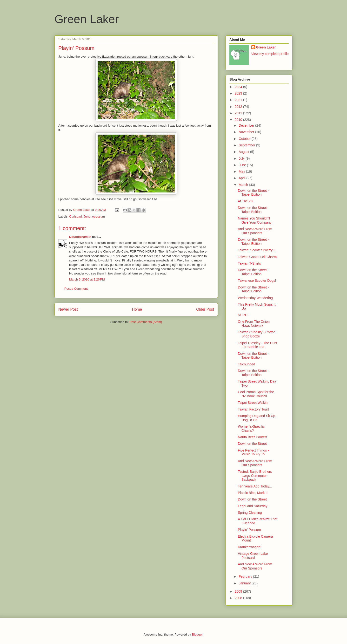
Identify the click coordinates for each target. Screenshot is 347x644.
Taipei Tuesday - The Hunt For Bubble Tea (257, 345)
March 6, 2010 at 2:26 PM (87, 279)
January (245, 583)
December (247, 125)
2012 (239, 107)
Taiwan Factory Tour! (253, 409)
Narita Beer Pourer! (252, 437)
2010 (239, 120)
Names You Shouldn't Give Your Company (255, 220)
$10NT (243, 315)
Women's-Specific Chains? (251, 428)
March (244, 185)
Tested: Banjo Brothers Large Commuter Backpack (255, 476)
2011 (239, 113)
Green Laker (87, 19)
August (244, 152)
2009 (239, 591)
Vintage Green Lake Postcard (253, 556)
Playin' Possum (249, 530)
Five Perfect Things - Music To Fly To (253, 452)
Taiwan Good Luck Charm (257, 257)
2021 (239, 100)
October (245, 139)
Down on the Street (252, 444)
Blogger (197, 634)
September (247, 145)
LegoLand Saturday (253, 506)
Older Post (205, 309)
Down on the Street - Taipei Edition (253, 193)
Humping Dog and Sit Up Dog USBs (257, 418)
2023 (239, 93)
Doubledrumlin (80, 237)
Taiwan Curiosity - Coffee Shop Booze (257, 334)
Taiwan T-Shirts (249, 263)
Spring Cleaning (250, 513)
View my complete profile (270, 54)
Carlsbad (76, 216)
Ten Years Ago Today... (255, 486)
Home (137, 309)
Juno (87, 216)
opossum (98, 216)
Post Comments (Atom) (146, 322)
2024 (239, 87)
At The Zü (245, 201)
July (242, 158)
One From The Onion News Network (254, 324)
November (247, 132)
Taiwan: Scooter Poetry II (257, 250)
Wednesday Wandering (255, 298)
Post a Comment (76, 289)
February (246, 576)
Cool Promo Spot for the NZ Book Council (256, 394)
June (243, 165)
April (242, 178)
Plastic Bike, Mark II (253, 493)
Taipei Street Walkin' (253, 403)
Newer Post (68, 309)
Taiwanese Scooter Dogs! (257, 281)
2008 (239, 598)
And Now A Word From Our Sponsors (255, 231)
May (242, 171)
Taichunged (247, 364)
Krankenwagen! (250, 547)
